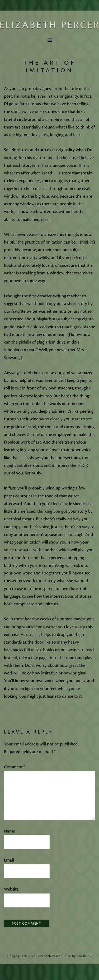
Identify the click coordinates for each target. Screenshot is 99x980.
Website (11, 889)
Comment (15, 767)
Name (10, 831)
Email (9, 860)
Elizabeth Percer (49, 25)
